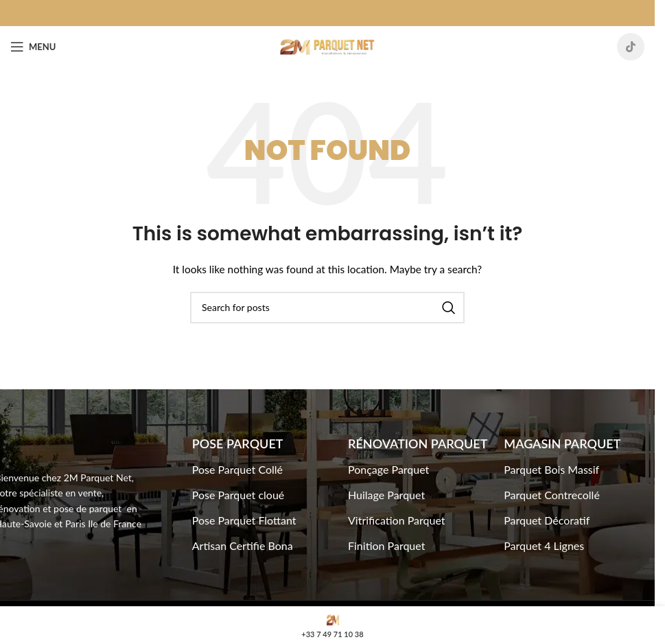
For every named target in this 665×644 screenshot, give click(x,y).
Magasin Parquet (562, 444)
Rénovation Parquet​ (418, 444)
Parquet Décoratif (547, 520)
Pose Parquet (238, 444)
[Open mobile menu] (33, 47)
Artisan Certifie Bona (243, 545)
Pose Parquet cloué (238, 495)
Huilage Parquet (386, 495)
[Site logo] (327, 46)
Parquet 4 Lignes (544, 545)
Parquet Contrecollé (552, 495)
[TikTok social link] (631, 47)
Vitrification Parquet (397, 520)
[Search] (327, 308)
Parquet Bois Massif (551, 469)
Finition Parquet (386, 545)
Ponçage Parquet (388, 469)
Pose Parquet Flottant (244, 520)
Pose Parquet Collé (237, 469)
